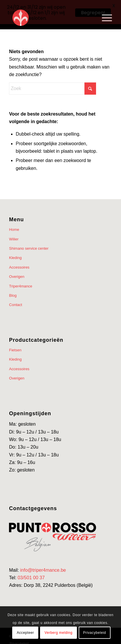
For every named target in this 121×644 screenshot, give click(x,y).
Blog (13, 291)
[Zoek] (53, 84)
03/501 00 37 (31, 573)
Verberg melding (58, 633)
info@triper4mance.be (43, 566)
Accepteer (25, 633)
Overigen (17, 272)
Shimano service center (29, 244)
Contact (16, 300)
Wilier (14, 235)
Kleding (15, 253)
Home (14, 225)
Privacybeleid (94, 633)
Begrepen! (93, 13)
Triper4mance (21, 282)
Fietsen (15, 346)
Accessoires (19, 263)
